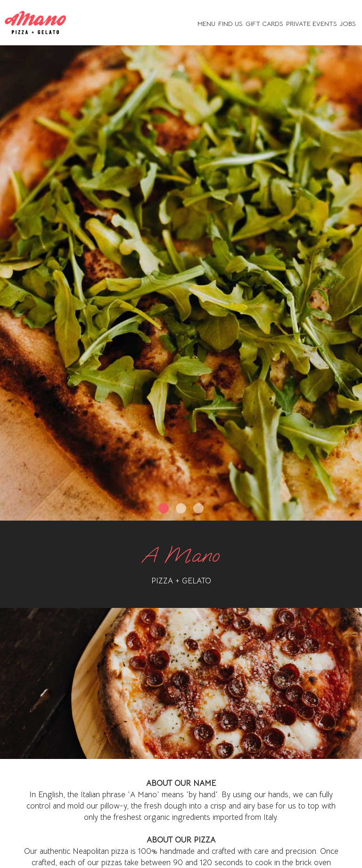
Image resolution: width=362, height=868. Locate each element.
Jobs (348, 24)
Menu (206, 24)
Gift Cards (264, 24)
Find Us (230, 24)
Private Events (312, 24)
